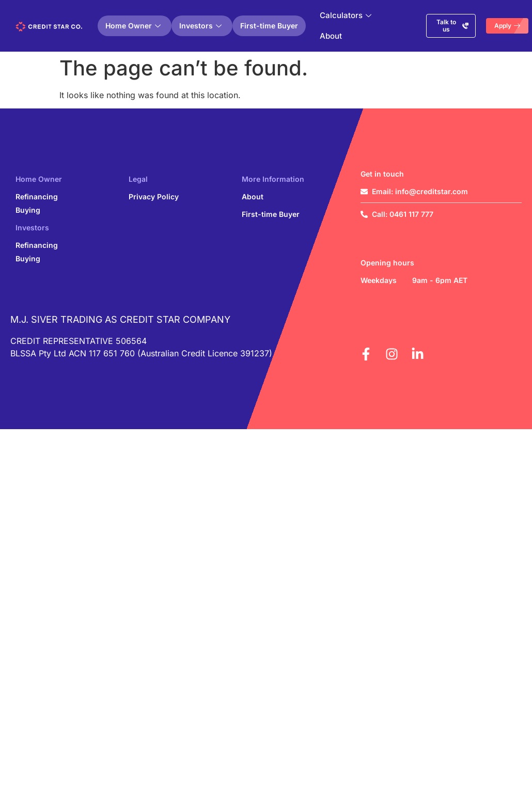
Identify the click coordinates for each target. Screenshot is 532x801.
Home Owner (133, 26)
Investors (200, 26)
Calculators (346, 15)
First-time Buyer (269, 26)
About (331, 36)
